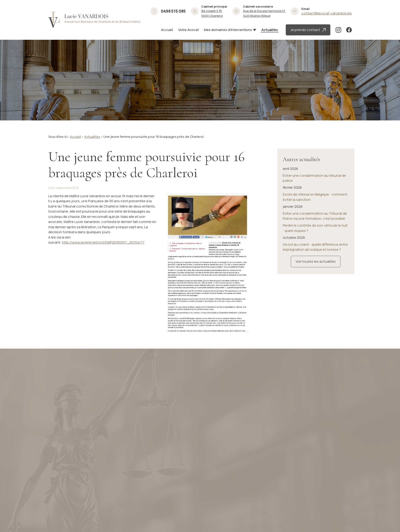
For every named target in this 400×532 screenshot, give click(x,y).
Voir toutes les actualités (316, 259)
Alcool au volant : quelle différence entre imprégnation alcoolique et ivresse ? (315, 245)
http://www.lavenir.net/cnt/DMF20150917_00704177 (103, 242)
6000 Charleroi (212, 13)
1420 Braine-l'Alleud (264, 13)
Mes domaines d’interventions (228, 30)
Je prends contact (308, 30)
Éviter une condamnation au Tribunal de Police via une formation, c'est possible (315, 214)
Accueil (167, 30)
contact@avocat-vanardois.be (327, 13)
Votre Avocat (189, 30)
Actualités (270, 30)
